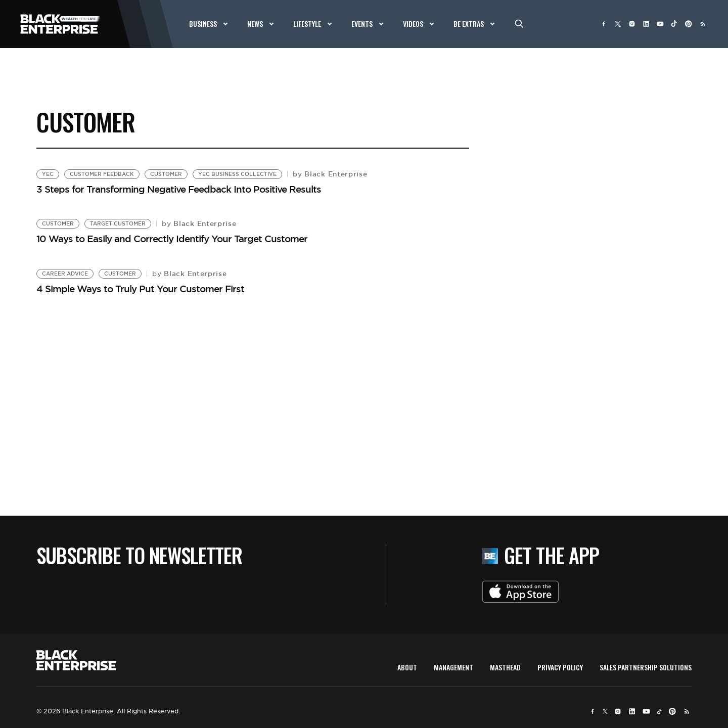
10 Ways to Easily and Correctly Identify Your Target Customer (172, 239)
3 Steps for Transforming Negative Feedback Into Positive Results (179, 189)
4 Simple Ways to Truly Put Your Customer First (140, 289)
